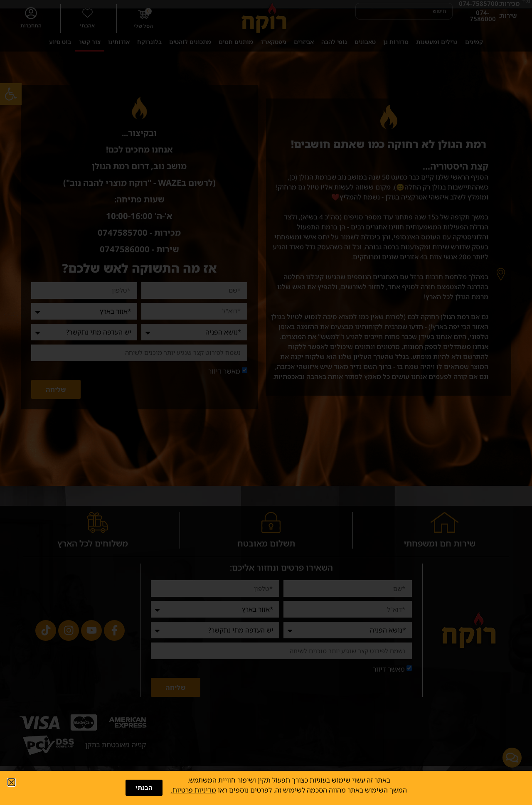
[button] (11, 782)
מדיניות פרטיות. (193, 790)
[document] (266, 402)
